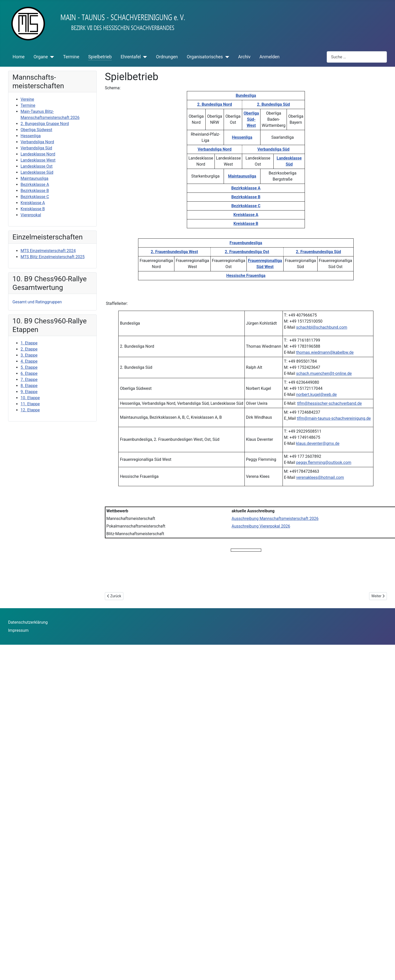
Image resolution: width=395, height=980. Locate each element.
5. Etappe (29, 367)
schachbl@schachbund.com (322, 327)
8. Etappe (29, 386)
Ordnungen (167, 57)
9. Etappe (29, 392)
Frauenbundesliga (246, 243)
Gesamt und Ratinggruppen (37, 302)
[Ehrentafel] (144, 57)
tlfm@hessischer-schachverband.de (329, 403)
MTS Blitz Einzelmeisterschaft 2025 (53, 257)
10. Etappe (30, 398)
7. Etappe (29, 380)
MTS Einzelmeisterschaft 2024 (48, 251)
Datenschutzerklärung (28, 622)
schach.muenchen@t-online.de (324, 373)
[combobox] (357, 57)
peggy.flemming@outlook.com (324, 462)
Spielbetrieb (100, 57)
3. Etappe (29, 355)
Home (19, 57)
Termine (71, 57)
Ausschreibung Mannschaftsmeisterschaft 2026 (275, 519)
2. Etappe (29, 349)
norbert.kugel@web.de (317, 395)
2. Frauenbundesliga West (174, 252)
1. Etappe (29, 343)
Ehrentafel (131, 57)
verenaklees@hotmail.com (320, 477)
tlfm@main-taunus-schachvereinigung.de (334, 418)
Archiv (244, 57)
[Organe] (51, 57)
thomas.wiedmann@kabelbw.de (325, 352)
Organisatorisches (205, 57)
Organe (41, 57)
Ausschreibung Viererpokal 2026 (261, 526)
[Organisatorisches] (226, 57)
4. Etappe (29, 361)
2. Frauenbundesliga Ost (247, 252)
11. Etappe (30, 404)
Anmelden (269, 57)
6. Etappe (29, 373)
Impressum (18, 630)
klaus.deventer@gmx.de (318, 443)
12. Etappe (30, 410)
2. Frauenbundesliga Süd (318, 252)
